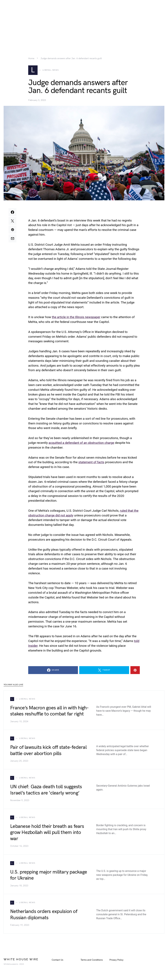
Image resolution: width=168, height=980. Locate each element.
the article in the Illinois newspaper (76, 318)
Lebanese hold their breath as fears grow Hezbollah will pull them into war (47, 834)
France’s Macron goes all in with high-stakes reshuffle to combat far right (49, 712)
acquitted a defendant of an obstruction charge (81, 444)
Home (31, 58)
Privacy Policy (116, 961)
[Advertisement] (84, 23)
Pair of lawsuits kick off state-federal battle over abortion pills (48, 752)
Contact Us (57, 961)
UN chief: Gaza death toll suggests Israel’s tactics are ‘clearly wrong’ (46, 791)
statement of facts (91, 463)
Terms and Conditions (92, 961)
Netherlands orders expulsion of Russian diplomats (44, 916)
